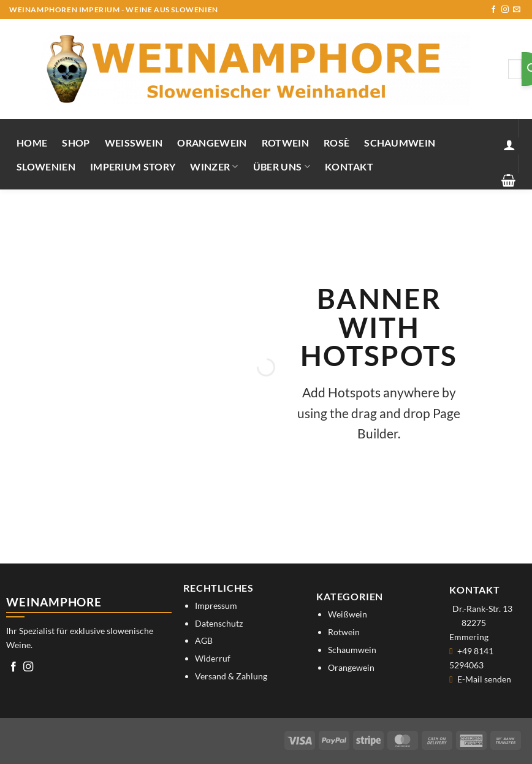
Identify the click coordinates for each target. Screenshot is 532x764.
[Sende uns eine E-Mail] (517, 10)
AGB (204, 640)
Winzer (214, 166)
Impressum (216, 605)
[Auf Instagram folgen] (505, 10)
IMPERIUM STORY (133, 166)
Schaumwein (400, 143)
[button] (509, 145)
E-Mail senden (484, 679)
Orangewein (212, 143)
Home (32, 143)
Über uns (282, 166)
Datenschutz (219, 623)
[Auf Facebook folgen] (493, 10)
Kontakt (349, 166)
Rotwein (285, 143)
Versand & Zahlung (231, 676)
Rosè (336, 143)
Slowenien (46, 166)
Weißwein (134, 143)
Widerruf (213, 658)
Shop (76, 143)
